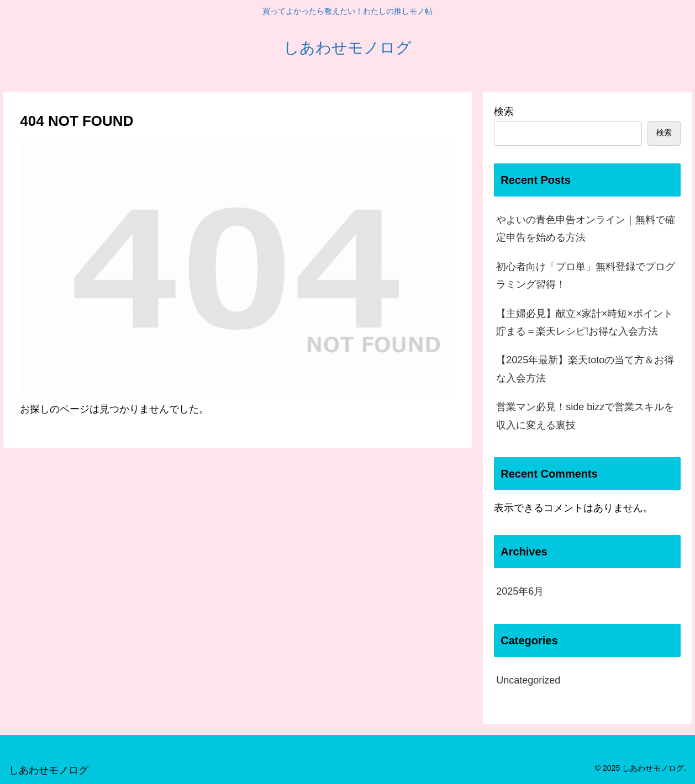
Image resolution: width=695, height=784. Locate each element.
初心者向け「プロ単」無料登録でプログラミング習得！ (586, 276)
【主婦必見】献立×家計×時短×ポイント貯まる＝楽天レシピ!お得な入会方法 (585, 322)
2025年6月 (520, 591)
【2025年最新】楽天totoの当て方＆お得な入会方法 (585, 369)
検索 (504, 112)
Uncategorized (528, 680)
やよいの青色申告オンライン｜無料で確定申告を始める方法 (586, 229)
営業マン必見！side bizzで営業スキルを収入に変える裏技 (585, 416)
